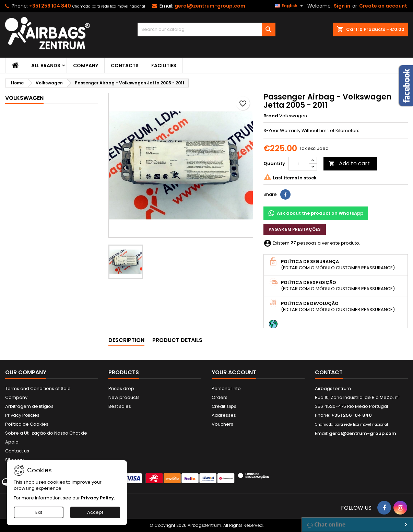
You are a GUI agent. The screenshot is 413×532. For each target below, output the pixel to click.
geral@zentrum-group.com (210, 6)
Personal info (226, 388)
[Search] (206, 29)
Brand (271, 116)
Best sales (120, 406)
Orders (220, 397)
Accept (95, 512)
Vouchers (222, 424)
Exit (39, 512)
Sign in (342, 6)
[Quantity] (299, 164)
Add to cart (349, 163)
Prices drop (121, 388)
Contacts (125, 66)
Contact (329, 372)
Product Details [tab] (177, 340)
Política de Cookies (27, 424)
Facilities (164, 66)
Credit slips (224, 406)
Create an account (383, 6)
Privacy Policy (97, 498)
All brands (46, 66)
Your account (234, 372)
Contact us (17, 451)
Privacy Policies (22, 415)
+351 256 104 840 (50, 6)
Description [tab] (126, 340)
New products (124, 397)
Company (86, 66)
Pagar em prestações (295, 229)
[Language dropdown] (290, 6)
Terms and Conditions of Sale (38, 388)
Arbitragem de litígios (29, 406)
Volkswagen (24, 98)
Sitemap (15, 460)
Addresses (224, 415)
